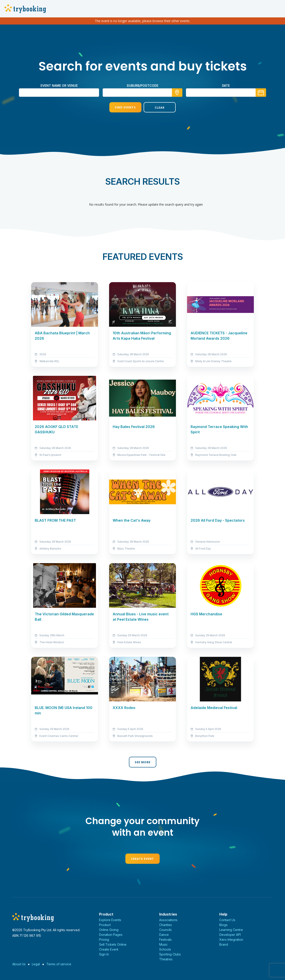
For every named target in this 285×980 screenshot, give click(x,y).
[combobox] (142, 93)
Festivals (165, 940)
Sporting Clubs (170, 954)
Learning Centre (231, 930)
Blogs (223, 925)
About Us (19, 964)
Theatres (166, 959)
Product (105, 925)
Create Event (142, 859)
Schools (165, 949)
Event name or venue (59, 86)
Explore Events (110, 920)
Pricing (104, 940)
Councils (165, 930)
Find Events (125, 107)
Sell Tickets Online (113, 944)
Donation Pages (111, 935)
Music (163, 944)
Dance (164, 935)
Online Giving (109, 930)
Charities (166, 925)
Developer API (230, 935)
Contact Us (227, 920)
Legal (36, 964)
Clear (160, 108)
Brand (224, 944)
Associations (168, 920)
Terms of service (59, 964)
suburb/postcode (142, 86)
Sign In (104, 954)
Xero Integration (231, 940)
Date (226, 86)
